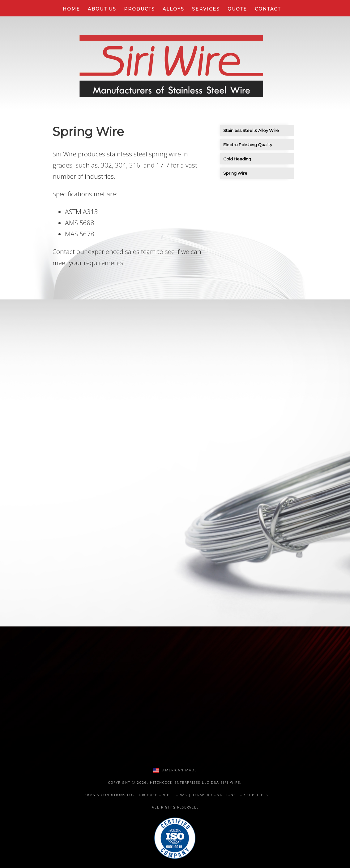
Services (206, 9)
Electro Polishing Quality (248, 145)
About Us (102, 9)
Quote (237, 9)
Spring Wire (235, 173)
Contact (268, 9)
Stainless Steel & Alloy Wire (251, 130)
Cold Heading (237, 159)
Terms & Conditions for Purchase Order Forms (135, 795)
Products (139, 9)
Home (71, 9)
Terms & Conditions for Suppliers (230, 795)
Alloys (173, 9)
